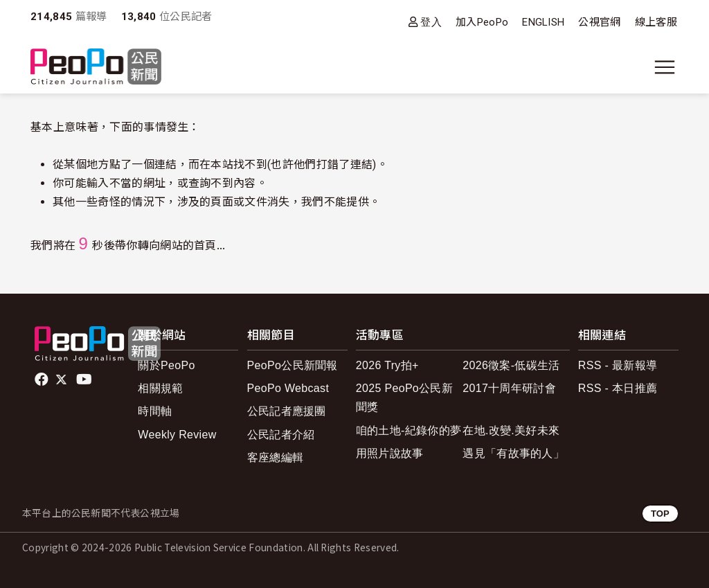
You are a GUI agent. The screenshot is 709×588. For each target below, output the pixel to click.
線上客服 (656, 22)
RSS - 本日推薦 (618, 388)
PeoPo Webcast (288, 388)
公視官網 (599, 22)
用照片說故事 (390, 453)
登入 (431, 22)
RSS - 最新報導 (618, 365)
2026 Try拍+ (387, 365)
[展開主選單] (665, 67)
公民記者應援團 (287, 411)
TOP (660, 514)
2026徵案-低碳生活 (511, 365)
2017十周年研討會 (509, 388)
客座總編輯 (276, 457)
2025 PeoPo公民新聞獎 (404, 398)
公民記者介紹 (281, 435)
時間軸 (155, 411)
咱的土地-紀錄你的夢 (409, 430)
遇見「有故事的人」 (513, 453)
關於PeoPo (166, 365)
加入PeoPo (482, 22)
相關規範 (160, 388)
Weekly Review (177, 435)
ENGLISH (543, 22)
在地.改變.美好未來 (511, 430)
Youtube (85, 380)
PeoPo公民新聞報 (293, 365)
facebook (43, 380)
